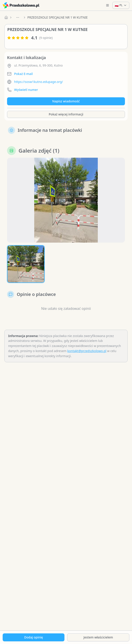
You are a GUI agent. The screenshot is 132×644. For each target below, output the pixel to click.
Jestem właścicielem (98, 637)
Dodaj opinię (34, 637)
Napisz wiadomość (66, 101)
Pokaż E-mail (23, 74)
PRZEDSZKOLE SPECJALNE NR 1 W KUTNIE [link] (58, 17)
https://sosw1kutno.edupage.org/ (39, 82)
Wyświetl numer (26, 90)
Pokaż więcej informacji (66, 114)
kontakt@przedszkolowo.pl (87, 351)
